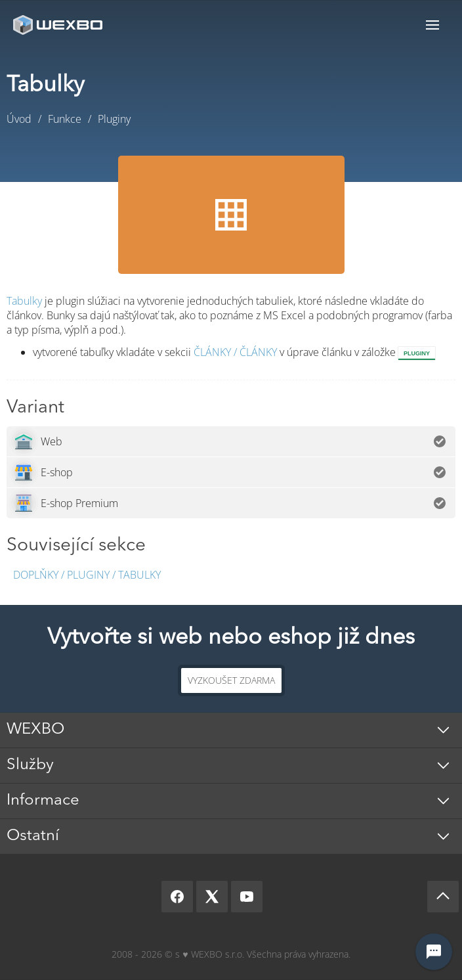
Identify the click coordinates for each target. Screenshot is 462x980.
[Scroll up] (443, 897)
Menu (432, 25)
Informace (43, 801)
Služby (30, 765)
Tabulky (24, 301)
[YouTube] (247, 897)
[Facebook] (177, 897)
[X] (212, 897)
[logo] (59, 25)
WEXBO (35, 730)
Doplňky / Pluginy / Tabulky (87, 575)
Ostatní (33, 836)
